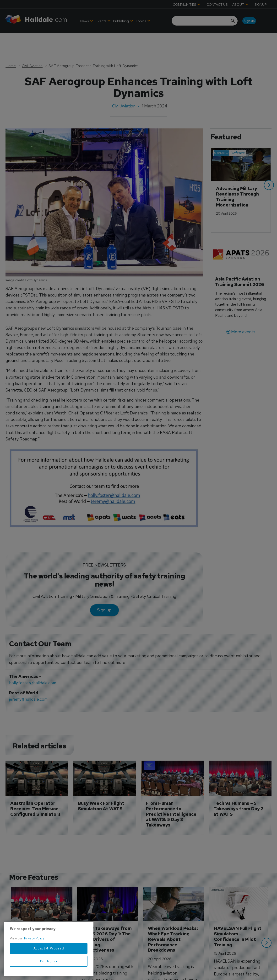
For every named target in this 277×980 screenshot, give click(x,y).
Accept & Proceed (49, 955)
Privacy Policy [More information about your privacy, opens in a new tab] (34, 945)
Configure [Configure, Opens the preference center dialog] (49, 968)
